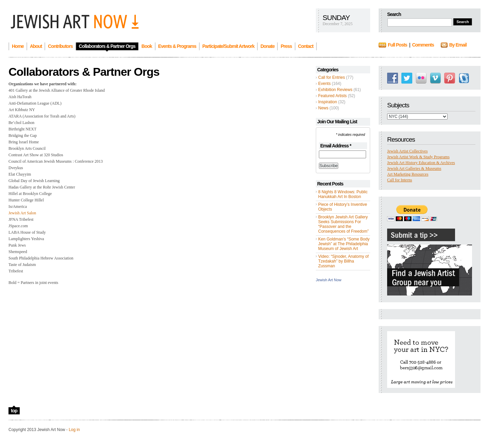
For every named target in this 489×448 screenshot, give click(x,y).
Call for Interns (400, 180)
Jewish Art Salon (22, 213)
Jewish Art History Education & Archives (421, 163)
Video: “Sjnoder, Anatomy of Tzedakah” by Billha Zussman (343, 261)
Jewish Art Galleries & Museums (414, 168)
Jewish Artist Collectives (407, 151)
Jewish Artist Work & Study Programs (418, 157)
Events (324, 84)
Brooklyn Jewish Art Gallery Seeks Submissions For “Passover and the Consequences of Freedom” (343, 224)
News (323, 108)
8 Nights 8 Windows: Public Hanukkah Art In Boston (343, 194)
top (14, 411)
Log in (74, 430)
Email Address (336, 146)
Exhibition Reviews (335, 90)
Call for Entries (332, 77)
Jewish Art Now (329, 280)
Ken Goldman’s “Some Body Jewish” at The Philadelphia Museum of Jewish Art (344, 244)
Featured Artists (332, 96)
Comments (423, 45)
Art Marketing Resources (408, 174)
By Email (458, 45)
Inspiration (328, 102)
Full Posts (397, 45)
